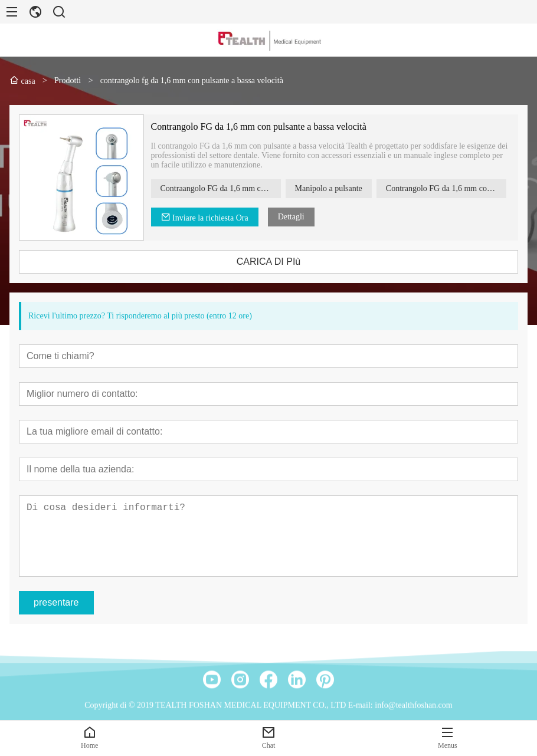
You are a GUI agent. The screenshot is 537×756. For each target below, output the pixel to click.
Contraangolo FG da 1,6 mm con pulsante (229, 188)
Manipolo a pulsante (337, 188)
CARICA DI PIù (277, 262)
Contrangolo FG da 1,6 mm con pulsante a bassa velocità (267, 126)
